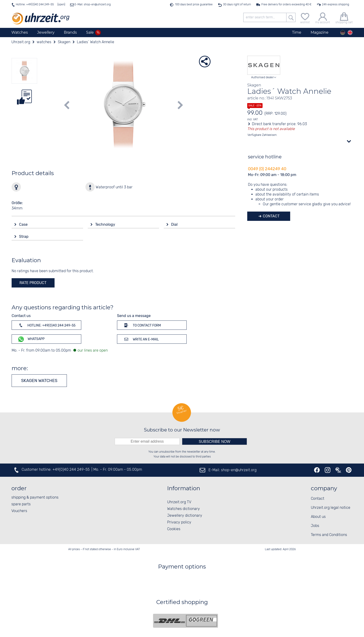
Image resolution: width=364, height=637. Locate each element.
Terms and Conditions (329, 535)
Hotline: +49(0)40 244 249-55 (35, 5)
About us (318, 517)
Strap (24, 237)
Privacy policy (179, 522)
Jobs (315, 526)
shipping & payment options (35, 498)
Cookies (174, 529)
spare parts (21, 504)
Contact (271, 216)
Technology (106, 224)
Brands (70, 32)
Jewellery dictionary (185, 516)
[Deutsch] (343, 33)
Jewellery (46, 32)
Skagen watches (39, 381)
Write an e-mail (141, 339)
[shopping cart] (344, 18)
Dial (175, 224)
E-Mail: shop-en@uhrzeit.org (92, 5)
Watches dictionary (184, 509)
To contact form (142, 325)
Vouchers (19, 511)
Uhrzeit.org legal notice (331, 508)
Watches (20, 32)
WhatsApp (31, 339)
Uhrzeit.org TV (179, 502)
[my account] (323, 18)
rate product (33, 283)
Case (24, 224)
